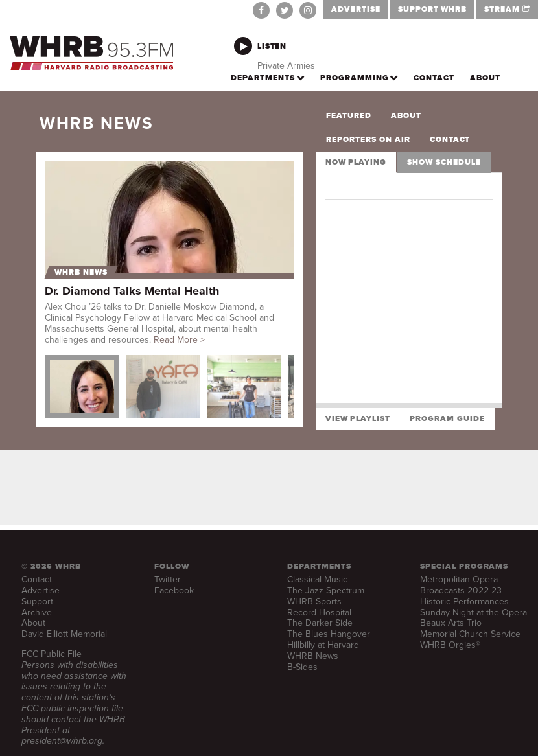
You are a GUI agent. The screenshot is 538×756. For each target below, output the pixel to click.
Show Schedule (444, 162)
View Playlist (358, 418)
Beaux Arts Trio (451, 623)
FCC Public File (52, 654)
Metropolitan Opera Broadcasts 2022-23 (461, 585)
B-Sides (302, 667)
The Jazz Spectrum (326, 590)
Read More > (179, 340)
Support (37, 601)
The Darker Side (320, 623)
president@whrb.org (62, 741)
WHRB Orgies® (450, 645)
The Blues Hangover (329, 634)
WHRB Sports (314, 601)
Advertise (41, 590)
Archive (37, 613)
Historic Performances (464, 601)
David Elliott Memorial (64, 634)
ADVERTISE (356, 9)
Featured (349, 115)
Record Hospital (319, 613)
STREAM (507, 9)
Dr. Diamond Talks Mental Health (132, 291)
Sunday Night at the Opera (474, 613)
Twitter (168, 579)
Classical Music (317, 579)
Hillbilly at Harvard (323, 645)
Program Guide (447, 418)
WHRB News (81, 272)
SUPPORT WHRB (433, 9)
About (406, 115)
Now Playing (356, 162)
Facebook (174, 590)
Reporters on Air (368, 139)
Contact (450, 139)
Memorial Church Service (470, 634)
